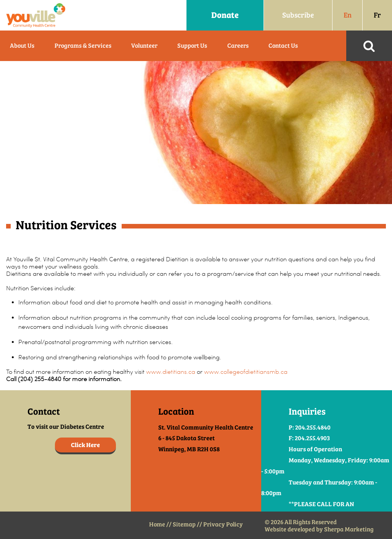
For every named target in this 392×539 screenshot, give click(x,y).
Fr (377, 15)
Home (157, 524)
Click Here (85, 445)
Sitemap (184, 524)
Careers (238, 46)
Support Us (192, 46)
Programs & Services (83, 46)
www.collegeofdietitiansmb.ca (246, 372)
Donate (225, 15)
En (348, 15)
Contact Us (283, 46)
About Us (22, 46)
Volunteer (144, 46)
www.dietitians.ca (171, 372)
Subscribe (298, 15)
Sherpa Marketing (349, 529)
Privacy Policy (223, 524)
